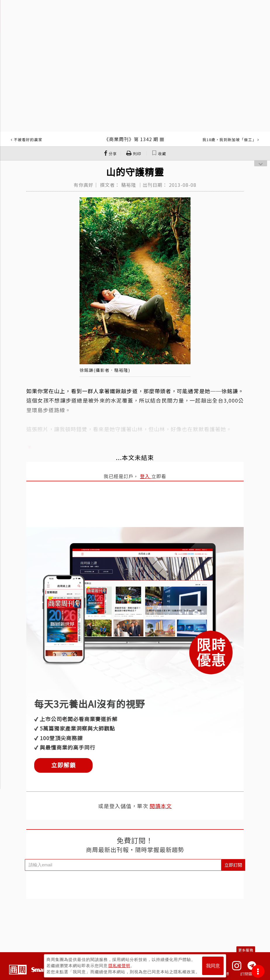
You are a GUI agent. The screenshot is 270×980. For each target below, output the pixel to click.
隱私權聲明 (119, 966)
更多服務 (246, 950)
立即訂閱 (233, 865)
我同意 (213, 966)
